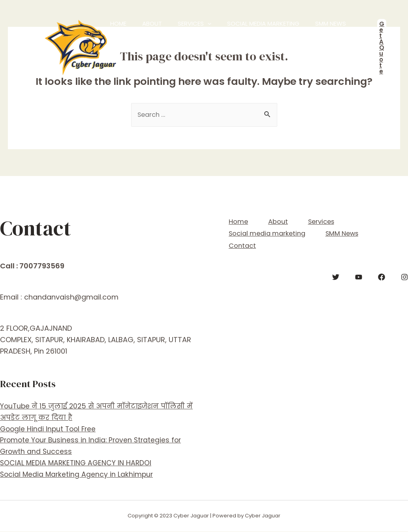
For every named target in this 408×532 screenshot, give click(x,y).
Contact (313, 35)
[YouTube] (359, 274)
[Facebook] (382, 274)
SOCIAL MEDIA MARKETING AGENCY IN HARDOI (77, 463)
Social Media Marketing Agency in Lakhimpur (78, 475)
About (133, 35)
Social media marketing (222, 35)
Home (110, 35)
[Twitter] (336, 274)
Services (165, 36)
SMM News (278, 35)
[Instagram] (404, 274)
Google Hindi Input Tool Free (50, 429)
